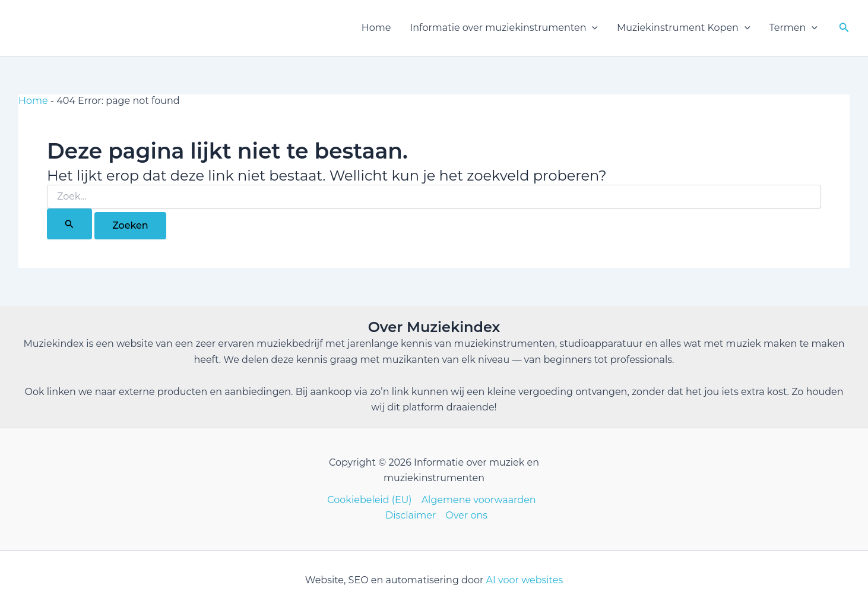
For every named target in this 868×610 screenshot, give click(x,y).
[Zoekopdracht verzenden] (69, 224)
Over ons (466, 515)
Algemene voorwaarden (479, 500)
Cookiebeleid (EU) (369, 500)
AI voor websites (525, 580)
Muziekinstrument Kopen (683, 28)
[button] (592, 28)
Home (376, 28)
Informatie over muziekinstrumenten (504, 28)
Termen (793, 28)
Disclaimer (411, 515)
